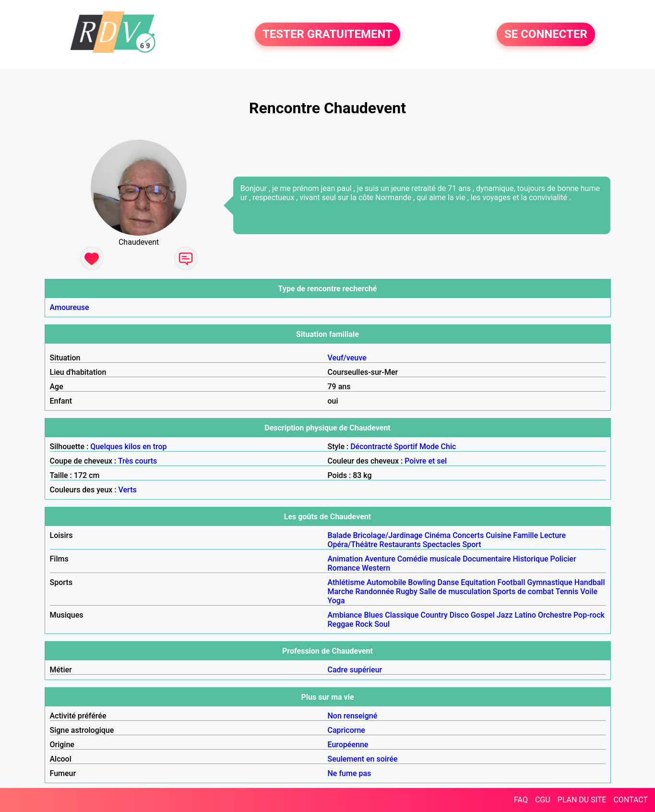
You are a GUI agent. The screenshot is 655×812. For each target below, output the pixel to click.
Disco (459, 615)
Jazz (505, 615)
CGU (543, 800)
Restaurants (400, 544)
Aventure (380, 559)
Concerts (468, 535)
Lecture (553, 535)
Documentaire (487, 559)
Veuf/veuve (347, 358)
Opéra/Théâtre (353, 544)
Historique (530, 559)
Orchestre (555, 615)
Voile (589, 591)
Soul (382, 624)
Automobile (386, 582)
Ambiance (345, 615)
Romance (344, 568)
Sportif (406, 447)
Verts (128, 490)
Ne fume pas (350, 773)
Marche (341, 591)
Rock (364, 624)
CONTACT (631, 800)
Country (434, 615)
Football (512, 582)
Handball (590, 582)
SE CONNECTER (546, 35)
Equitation (478, 582)
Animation (345, 559)
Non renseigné (353, 716)
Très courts (137, 461)
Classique (402, 615)
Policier (563, 559)
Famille (525, 535)
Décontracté (371, 447)
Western (376, 568)
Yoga (336, 601)
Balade (339, 535)
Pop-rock (589, 615)
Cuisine (498, 535)
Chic (449, 447)
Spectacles (442, 544)
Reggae (341, 624)
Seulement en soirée (363, 759)
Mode (429, 447)
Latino (525, 615)
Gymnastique (549, 582)
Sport (472, 544)
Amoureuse (70, 307)
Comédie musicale (429, 559)
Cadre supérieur (355, 670)
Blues (373, 615)
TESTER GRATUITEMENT (327, 35)
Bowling (422, 582)
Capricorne (346, 730)
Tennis (567, 591)
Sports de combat (523, 591)
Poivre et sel (426, 461)
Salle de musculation (455, 591)
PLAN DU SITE (582, 800)
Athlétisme (346, 582)
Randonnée (375, 591)
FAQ (521, 800)
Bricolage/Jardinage (388, 535)
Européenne (348, 745)
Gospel (483, 615)
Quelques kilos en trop (128, 447)
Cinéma (438, 535)
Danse (448, 582)
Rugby (407, 591)
